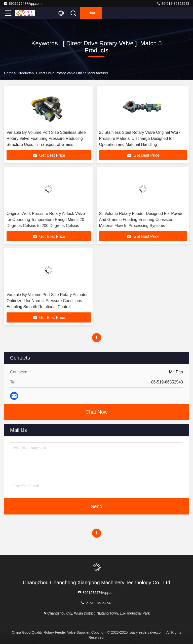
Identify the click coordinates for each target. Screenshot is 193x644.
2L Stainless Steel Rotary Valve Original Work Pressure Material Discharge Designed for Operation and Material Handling (140, 138)
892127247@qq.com (23, 4)
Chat (91, 13)
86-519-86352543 (173, 4)
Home (9, 73)
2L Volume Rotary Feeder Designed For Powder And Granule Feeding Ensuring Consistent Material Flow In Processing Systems (142, 220)
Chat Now (97, 412)
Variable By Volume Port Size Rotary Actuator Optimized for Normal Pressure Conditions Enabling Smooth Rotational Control (47, 301)
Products (25, 73)
